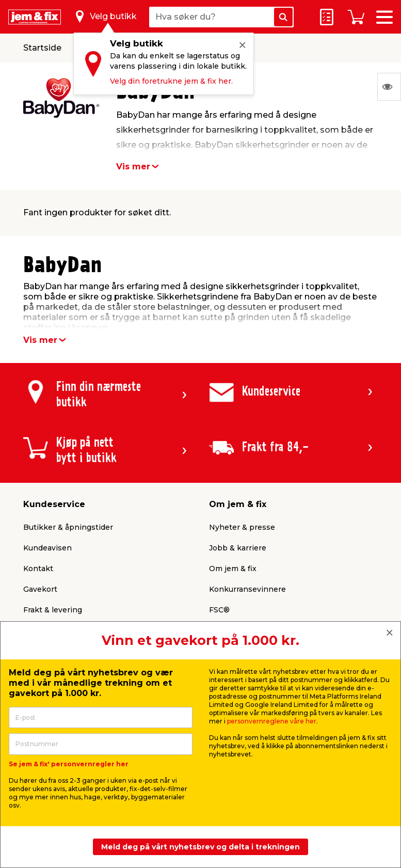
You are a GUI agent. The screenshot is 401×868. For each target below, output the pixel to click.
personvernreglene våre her (272, 721)
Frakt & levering (53, 610)
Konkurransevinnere (247, 589)
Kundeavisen (47, 548)
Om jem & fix (233, 569)
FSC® (219, 610)
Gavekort (40, 589)
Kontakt (38, 569)
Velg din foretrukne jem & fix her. (171, 81)
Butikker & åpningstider (68, 527)
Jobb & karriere (238, 548)
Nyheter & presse (242, 527)
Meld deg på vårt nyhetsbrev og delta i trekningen (201, 847)
